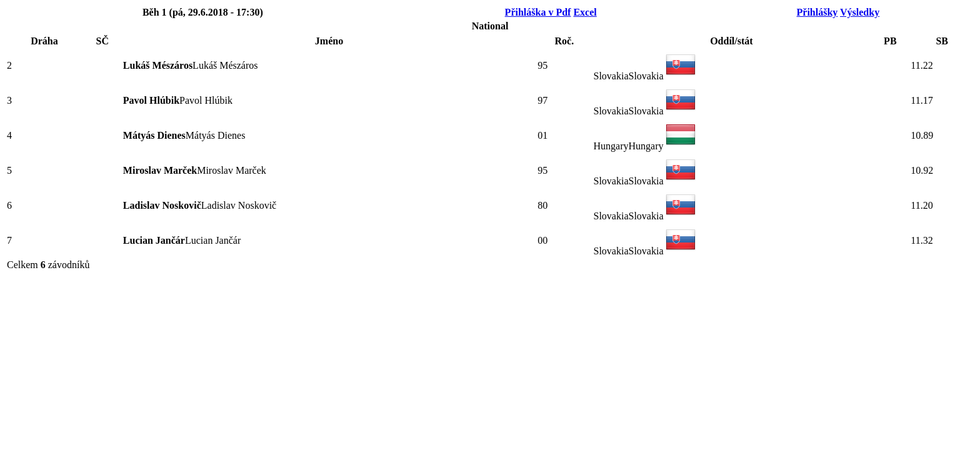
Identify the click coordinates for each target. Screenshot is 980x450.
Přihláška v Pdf (538, 12)
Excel (585, 12)
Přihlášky (817, 12)
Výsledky (860, 12)
